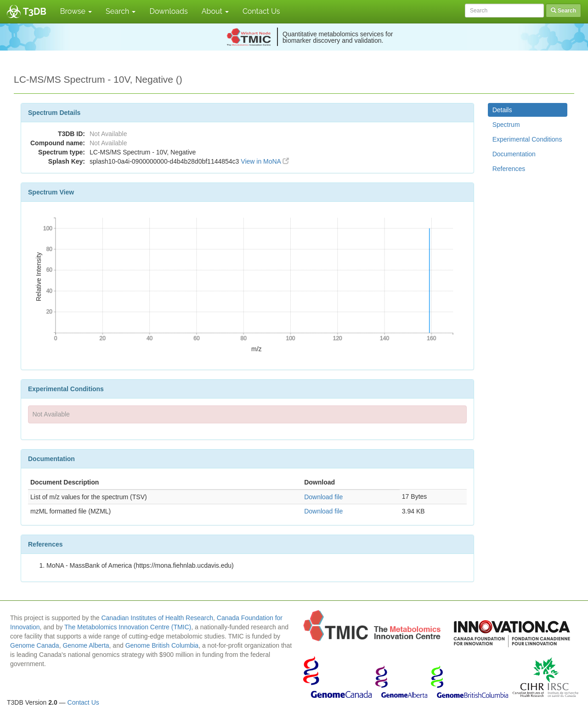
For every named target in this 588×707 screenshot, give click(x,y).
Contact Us (261, 11)
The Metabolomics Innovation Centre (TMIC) (128, 627)
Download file (323, 497)
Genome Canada (35, 645)
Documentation (514, 154)
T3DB (35, 11)
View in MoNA (265, 161)
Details (502, 110)
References (509, 169)
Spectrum (506, 125)
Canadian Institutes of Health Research (157, 618)
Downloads (168, 11)
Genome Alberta (86, 645)
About (215, 11)
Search (121, 11)
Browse (76, 11)
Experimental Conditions (527, 139)
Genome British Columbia (162, 645)
